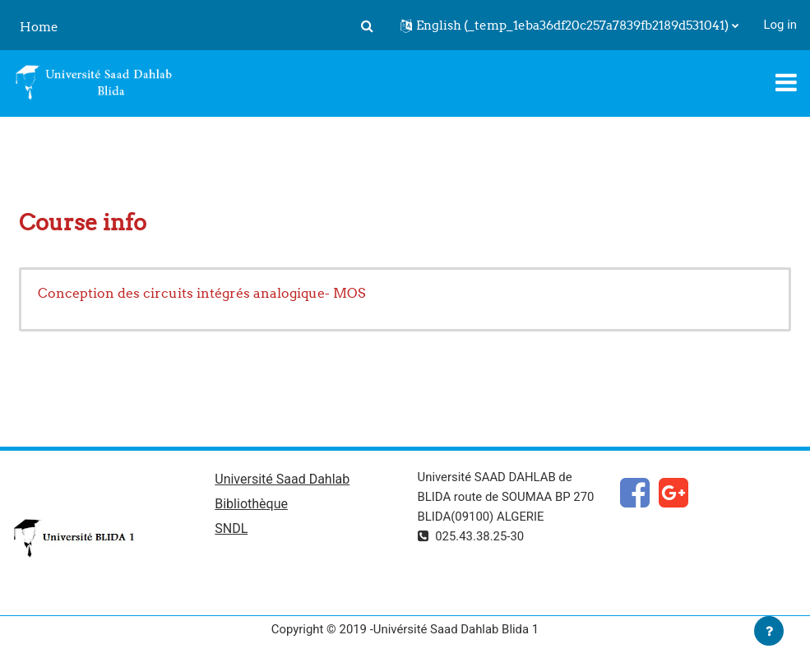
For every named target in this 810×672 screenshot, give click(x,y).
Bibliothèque (251, 504)
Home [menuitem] (39, 27)
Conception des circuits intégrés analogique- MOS (201, 293)
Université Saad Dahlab (282, 479)
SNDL (231, 528)
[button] (368, 25)
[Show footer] (769, 631)
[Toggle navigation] (786, 82)
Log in (780, 25)
